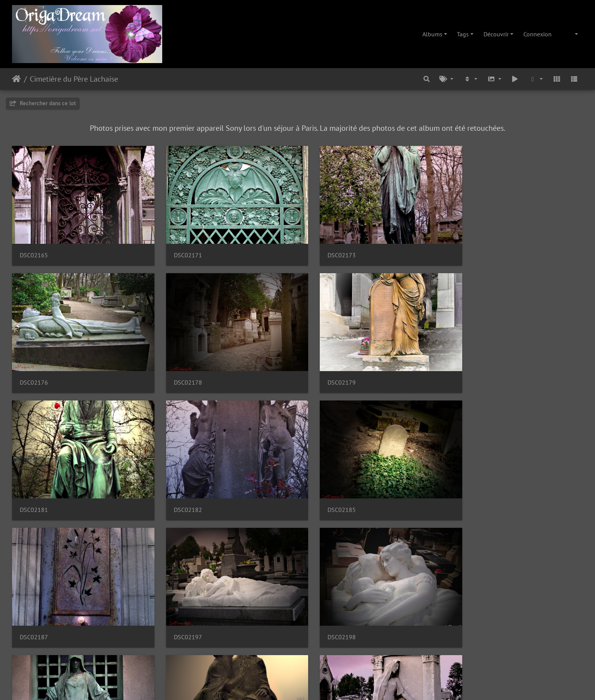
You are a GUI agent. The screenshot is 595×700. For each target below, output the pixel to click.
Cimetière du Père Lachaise (74, 79)
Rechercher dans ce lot (43, 103)
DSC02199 (34, 614)
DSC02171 (179, 250)
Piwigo (315, 684)
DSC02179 (179, 371)
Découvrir (496, 34)
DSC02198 (471, 493)
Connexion (538, 34)
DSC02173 (325, 250)
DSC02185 (34, 493)
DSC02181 (325, 371)
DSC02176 (471, 250)
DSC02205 (325, 614)
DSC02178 (34, 371)
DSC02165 (34, 250)
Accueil (16, 79)
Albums (432, 34)
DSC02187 (179, 493)
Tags (463, 34)
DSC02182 (471, 371)
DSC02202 (179, 614)
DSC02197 (325, 493)
